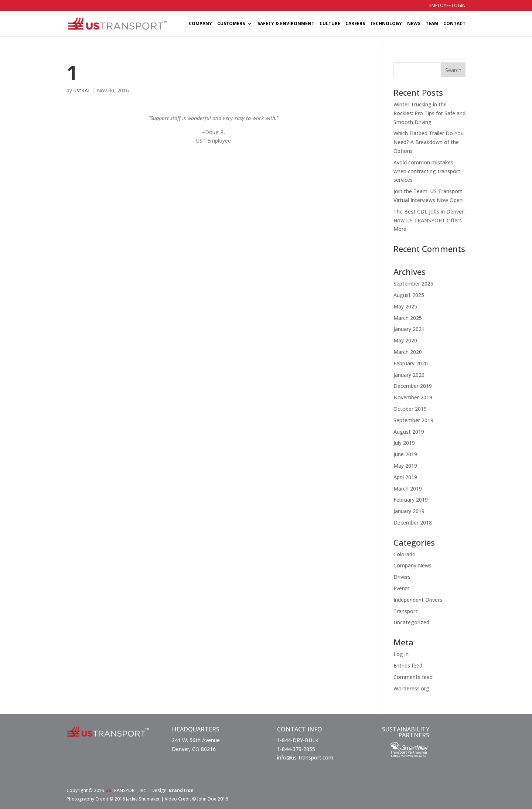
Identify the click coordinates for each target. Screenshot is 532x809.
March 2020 (408, 352)
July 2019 (404, 443)
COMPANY (200, 24)
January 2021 (409, 329)
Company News (412, 565)
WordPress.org (411, 688)
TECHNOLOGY (386, 24)
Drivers (402, 577)
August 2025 (409, 295)
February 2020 (411, 363)
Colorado (405, 554)
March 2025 (408, 318)
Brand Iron (181, 790)
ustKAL (82, 90)
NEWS (414, 24)
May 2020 (405, 340)
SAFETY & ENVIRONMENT (286, 24)
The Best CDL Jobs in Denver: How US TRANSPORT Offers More (429, 220)
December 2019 (413, 386)
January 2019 (409, 511)
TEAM (432, 24)
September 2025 (413, 284)
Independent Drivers (418, 600)
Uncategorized (411, 622)
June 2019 (405, 454)
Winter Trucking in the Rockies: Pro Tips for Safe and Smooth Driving (429, 113)
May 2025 (405, 306)
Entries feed (408, 665)
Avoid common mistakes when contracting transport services (427, 171)
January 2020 (409, 375)
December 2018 (413, 523)
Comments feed (413, 677)
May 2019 (405, 466)
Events (402, 588)
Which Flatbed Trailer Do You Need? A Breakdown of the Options (429, 142)
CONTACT (454, 24)
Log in (401, 654)
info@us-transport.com (305, 757)
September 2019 (413, 420)
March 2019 (408, 489)
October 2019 (410, 409)
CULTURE (330, 24)
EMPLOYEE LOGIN (447, 6)
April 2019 (405, 477)
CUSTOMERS (231, 24)
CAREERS (355, 24)
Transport (405, 611)
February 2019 (411, 500)
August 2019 (409, 432)
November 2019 (413, 397)
